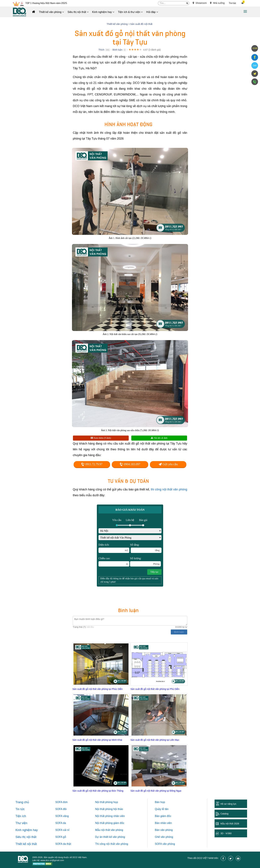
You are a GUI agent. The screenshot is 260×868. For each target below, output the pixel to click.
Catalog (224, 814)
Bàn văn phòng (164, 830)
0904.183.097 (130, 464)
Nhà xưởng (217, 3)
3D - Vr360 (226, 833)
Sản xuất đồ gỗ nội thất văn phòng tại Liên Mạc (155, 740)
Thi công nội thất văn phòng (112, 844)
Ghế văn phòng (164, 837)
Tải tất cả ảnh (159, 438)
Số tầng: (146, 548)
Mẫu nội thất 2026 (230, 824)
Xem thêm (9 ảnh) (101, 438)
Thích (101, 50)
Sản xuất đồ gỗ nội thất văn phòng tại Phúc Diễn (97, 689)
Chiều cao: (114, 562)
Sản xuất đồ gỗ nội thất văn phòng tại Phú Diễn (155, 689)
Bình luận (117, 50)
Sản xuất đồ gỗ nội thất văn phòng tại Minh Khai (97, 740)
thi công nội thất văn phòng (169, 489)
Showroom (200, 3)
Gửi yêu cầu (168, 464)
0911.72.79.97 (92, 464)
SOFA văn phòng (165, 844)
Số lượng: (145, 562)
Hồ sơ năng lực (228, 804)
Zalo (255, 65)
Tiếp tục (154, 572)
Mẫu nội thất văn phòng (109, 830)
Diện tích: (114, 548)
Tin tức (233, 3)
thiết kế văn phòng (114, 837)
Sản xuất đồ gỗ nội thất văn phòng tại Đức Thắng (98, 791)
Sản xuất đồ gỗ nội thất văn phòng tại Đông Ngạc (156, 791)
